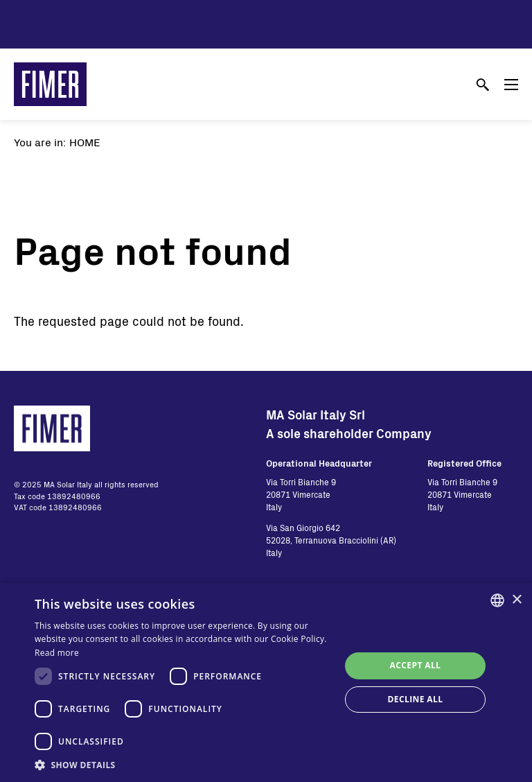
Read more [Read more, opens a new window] (57, 653)
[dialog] (266, 683)
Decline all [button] (416, 699)
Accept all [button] (416, 665)
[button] (183, 765)
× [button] (516, 600)
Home (85, 142)
